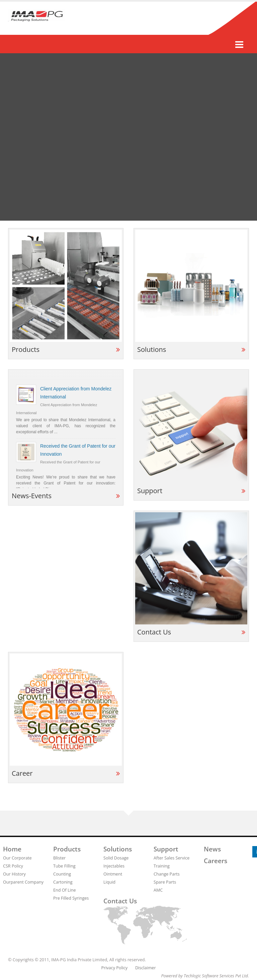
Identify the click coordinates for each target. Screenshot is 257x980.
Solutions (118, 849)
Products (67, 849)
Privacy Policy (114, 968)
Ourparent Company (23, 882)
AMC (158, 890)
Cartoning (63, 882)
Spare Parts (165, 882)
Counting (62, 874)
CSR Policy (13, 866)
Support (166, 849)
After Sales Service (172, 858)
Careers (216, 861)
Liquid (109, 882)
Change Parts (167, 874)
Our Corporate (17, 858)
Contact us (120, 901)
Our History (14, 874)
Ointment (113, 874)
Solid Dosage (116, 858)
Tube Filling (64, 866)
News (212, 849)
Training (162, 866)
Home (12, 849)
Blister (59, 858)
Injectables (114, 866)
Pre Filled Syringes (71, 898)
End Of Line (65, 890)
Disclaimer (146, 968)
